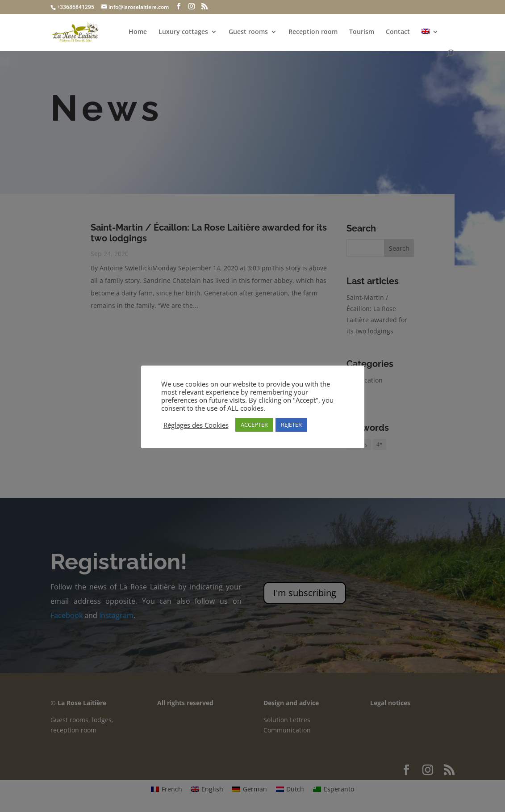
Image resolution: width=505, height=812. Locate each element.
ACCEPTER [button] (254, 425)
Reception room (313, 32)
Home (138, 32)
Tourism (362, 32)
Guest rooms (248, 32)
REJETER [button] (291, 425)
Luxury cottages (183, 32)
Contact (398, 32)
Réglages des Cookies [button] (196, 425)
